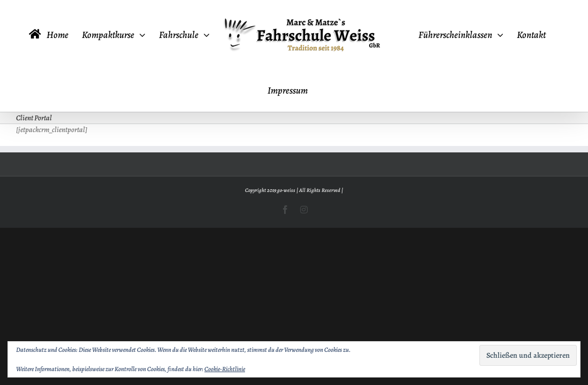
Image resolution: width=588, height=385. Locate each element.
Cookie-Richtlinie (225, 369)
